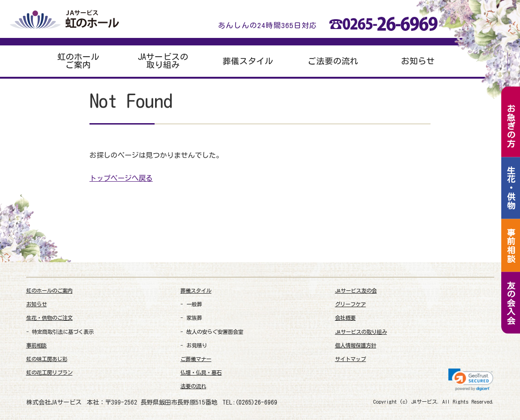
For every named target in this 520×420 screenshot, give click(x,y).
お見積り (197, 345)
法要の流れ (193, 386)
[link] (471, 380)
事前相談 (37, 345)
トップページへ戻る (121, 178)
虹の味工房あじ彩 (47, 359)
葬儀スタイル (248, 61)
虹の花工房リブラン (49, 372)
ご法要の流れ (333, 61)
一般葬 (194, 304)
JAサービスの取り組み (163, 61)
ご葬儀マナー (196, 359)
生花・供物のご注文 (49, 318)
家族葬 (194, 318)
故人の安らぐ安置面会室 (215, 332)
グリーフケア (350, 304)
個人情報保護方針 (356, 345)
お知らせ (418, 61)
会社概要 (345, 318)
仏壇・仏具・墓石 (201, 372)
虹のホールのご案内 (49, 291)
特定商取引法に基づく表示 (63, 332)
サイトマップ (350, 359)
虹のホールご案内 (78, 61)
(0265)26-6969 (256, 402)
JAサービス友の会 (356, 291)
